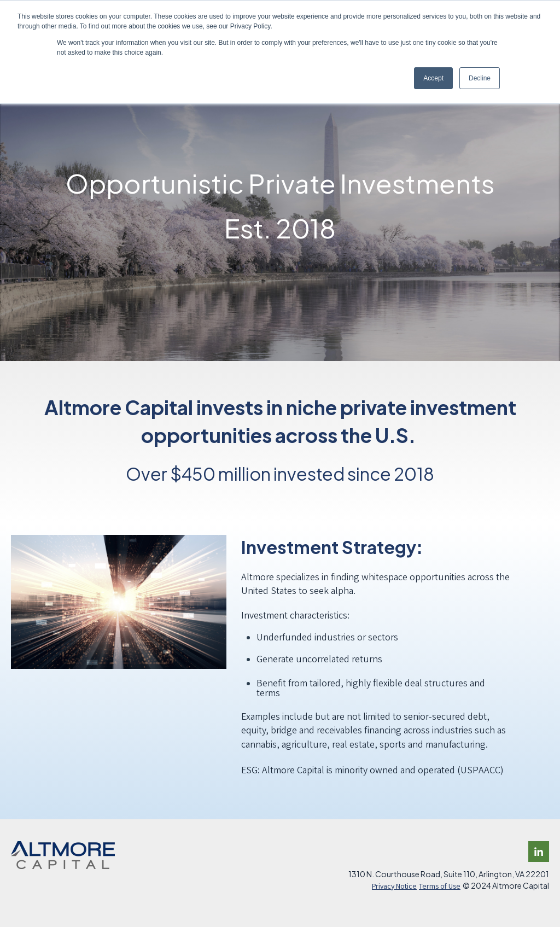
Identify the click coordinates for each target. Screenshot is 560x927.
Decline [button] (480, 78)
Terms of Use (440, 887)
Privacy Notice (394, 887)
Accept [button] (433, 78)
